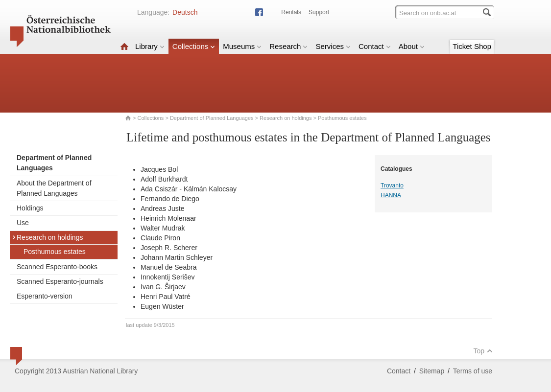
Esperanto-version (45, 296)
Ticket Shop (472, 46)
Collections (194, 46)
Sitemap (432, 371)
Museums (242, 46)
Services (333, 46)
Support (319, 12)
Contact (375, 46)
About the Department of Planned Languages (54, 188)
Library (150, 46)
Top (483, 351)
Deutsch (185, 12)
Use (23, 223)
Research (288, 46)
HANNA (391, 195)
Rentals (291, 12)
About (412, 46)
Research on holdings (286, 118)
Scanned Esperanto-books (57, 267)
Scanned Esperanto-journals (60, 281)
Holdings (30, 208)
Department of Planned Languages (212, 118)
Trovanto (392, 185)
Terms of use (473, 371)
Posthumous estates (55, 252)
